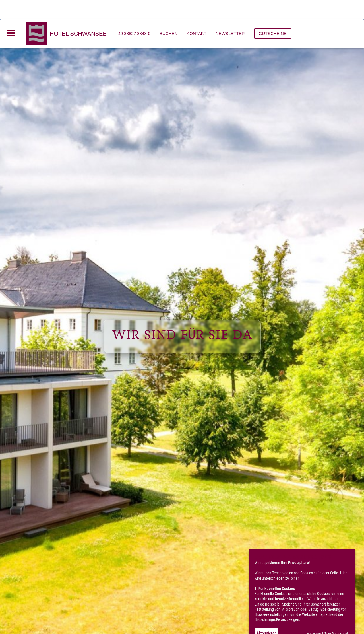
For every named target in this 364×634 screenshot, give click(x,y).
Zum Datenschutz (337, 614)
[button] (182, 621)
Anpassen (314, 614)
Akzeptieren (266, 614)
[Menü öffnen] (11, 14)
